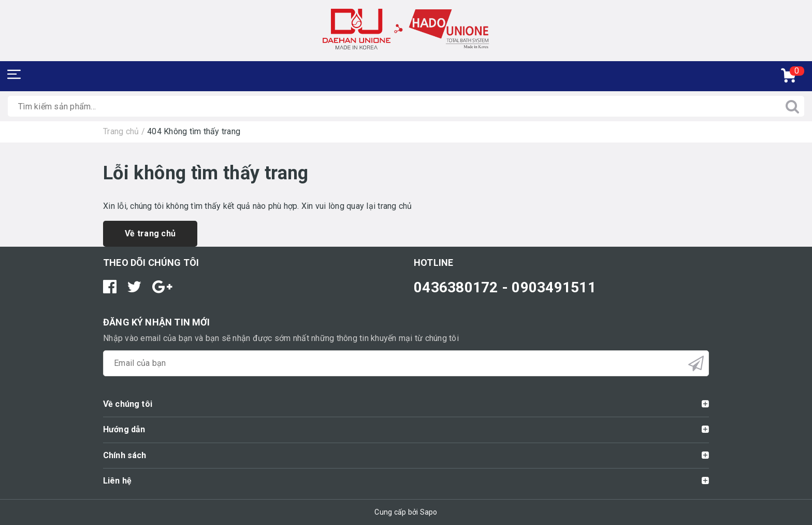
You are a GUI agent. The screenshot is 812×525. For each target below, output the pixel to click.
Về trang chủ (150, 233)
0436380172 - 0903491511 (505, 287)
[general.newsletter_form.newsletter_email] (406, 363)
